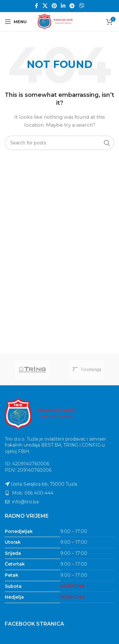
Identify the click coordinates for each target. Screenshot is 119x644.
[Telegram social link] (72, 6)
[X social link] (45, 6)
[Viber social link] (81, 6)
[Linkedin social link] (63, 6)
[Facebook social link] (37, 6)
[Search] (60, 143)
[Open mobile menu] (16, 22)
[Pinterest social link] (54, 6)
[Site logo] (60, 21)
